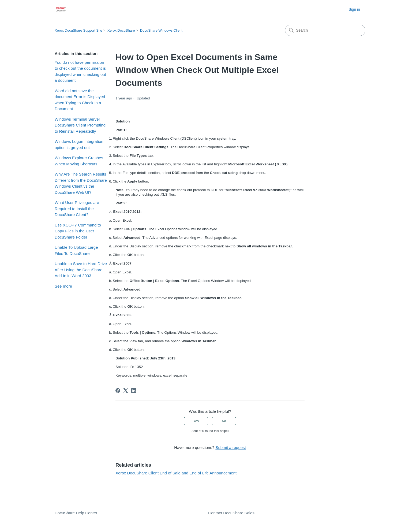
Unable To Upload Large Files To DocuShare (76, 250)
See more (63, 286)
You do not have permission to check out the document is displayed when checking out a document (80, 71)
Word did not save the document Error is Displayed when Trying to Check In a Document (80, 100)
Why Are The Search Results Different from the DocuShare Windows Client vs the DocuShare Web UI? (81, 183)
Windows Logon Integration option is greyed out (79, 144)
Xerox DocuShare (121, 30)
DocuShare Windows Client (161, 30)
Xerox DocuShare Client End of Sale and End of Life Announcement (176, 473)
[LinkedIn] (134, 391)
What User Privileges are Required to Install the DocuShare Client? (77, 209)
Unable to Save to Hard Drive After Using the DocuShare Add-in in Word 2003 (81, 270)
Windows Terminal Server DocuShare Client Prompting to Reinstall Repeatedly (80, 125)
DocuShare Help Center (76, 513)
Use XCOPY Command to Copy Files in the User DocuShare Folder (78, 231)
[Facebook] (118, 391)
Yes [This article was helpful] (196, 421)
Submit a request (230, 447)
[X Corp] (126, 391)
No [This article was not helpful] (224, 421)
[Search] (325, 30)
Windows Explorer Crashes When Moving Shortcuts (79, 161)
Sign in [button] (354, 9)
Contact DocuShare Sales (231, 513)
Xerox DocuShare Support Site (78, 30)
